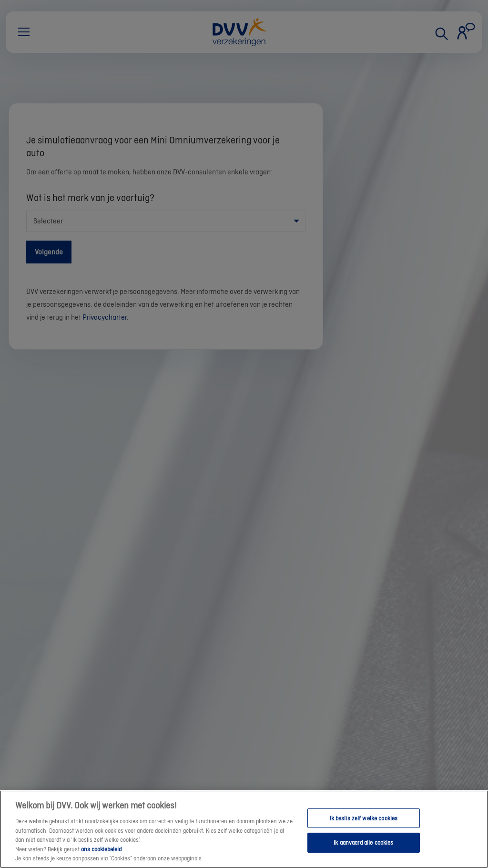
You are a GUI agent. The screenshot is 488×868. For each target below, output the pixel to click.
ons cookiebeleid (101, 849)
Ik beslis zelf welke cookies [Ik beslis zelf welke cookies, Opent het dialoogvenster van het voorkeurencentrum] (364, 818)
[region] (244, 829)
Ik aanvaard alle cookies (363, 843)
